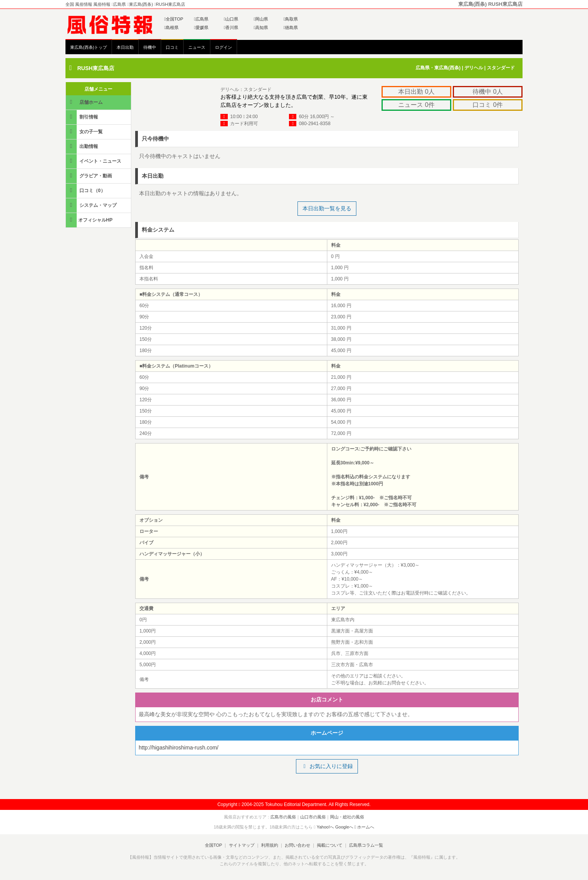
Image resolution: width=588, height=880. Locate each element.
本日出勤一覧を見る (327, 208)
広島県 (201, 19)
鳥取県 (291, 19)
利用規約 (270, 845)
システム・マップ (92, 205)
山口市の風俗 (313, 816)
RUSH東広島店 (96, 68)
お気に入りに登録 (327, 766)
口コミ (172, 47)
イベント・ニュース (94, 161)
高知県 (261, 27)
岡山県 (261, 19)
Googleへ (344, 827)
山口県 (231, 19)
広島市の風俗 (283, 816)
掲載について (330, 845)
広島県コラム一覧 (366, 845)
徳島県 (291, 27)
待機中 (150, 47)
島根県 (171, 27)
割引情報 (83, 116)
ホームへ (364, 827)
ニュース (197, 47)
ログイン (224, 47)
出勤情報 (83, 146)
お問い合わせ (297, 845)
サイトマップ (241, 845)
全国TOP (174, 19)
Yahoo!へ (325, 827)
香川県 (231, 27)
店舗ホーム (85, 102)
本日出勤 (125, 47)
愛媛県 (201, 27)
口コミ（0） (86, 190)
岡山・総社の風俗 (347, 816)
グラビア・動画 (89, 175)
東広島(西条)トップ (89, 47)
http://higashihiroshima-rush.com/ (179, 747)
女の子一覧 (85, 131)
